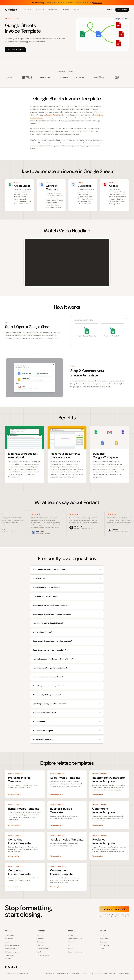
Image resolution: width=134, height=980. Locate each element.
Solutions (39, 10)
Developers (104, 942)
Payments (9, 939)
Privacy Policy (49, 974)
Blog (70, 945)
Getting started (43, 955)
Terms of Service (62, 974)
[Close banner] (131, 3)
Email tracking (10, 949)
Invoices (40, 945)
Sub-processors (123, 974)
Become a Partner (75, 952)
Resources (53, 10)
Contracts (41, 942)
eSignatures (10, 935)
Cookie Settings (88, 974)
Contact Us (104, 945)
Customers (66, 10)
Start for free (122, 10)
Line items (9, 942)
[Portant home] (11, 10)
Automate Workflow (15, 50)
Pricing (76, 10)
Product (27, 10)
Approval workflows (13, 945)
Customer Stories (75, 939)
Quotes (40, 935)
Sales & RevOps (43, 949)
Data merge (10, 955)
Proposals (40, 939)
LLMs (102, 949)
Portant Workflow (53, 115)
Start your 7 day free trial (114, 909)
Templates (72, 942)
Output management (13, 952)
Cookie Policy (75, 974)
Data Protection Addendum (106, 974)
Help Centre (104, 939)
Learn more (98, 3)
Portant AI (9, 959)
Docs (102, 935)
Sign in (109, 10)
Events (71, 949)
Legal (39, 952)
